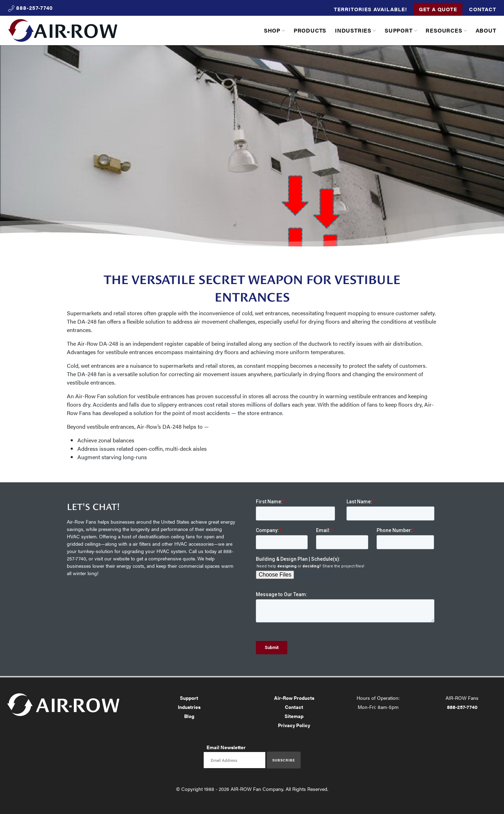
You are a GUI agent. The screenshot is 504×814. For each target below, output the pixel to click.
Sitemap (294, 716)
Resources (444, 30)
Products (310, 30)
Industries (353, 30)
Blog (189, 716)
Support (399, 30)
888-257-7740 (462, 707)
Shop (272, 30)
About (486, 30)
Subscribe (284, 760)
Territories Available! (370, 9)
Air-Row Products (294, 698)
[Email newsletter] (234, 760)
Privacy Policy (294, 725)
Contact (483, 9)
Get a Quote (438, 9)
